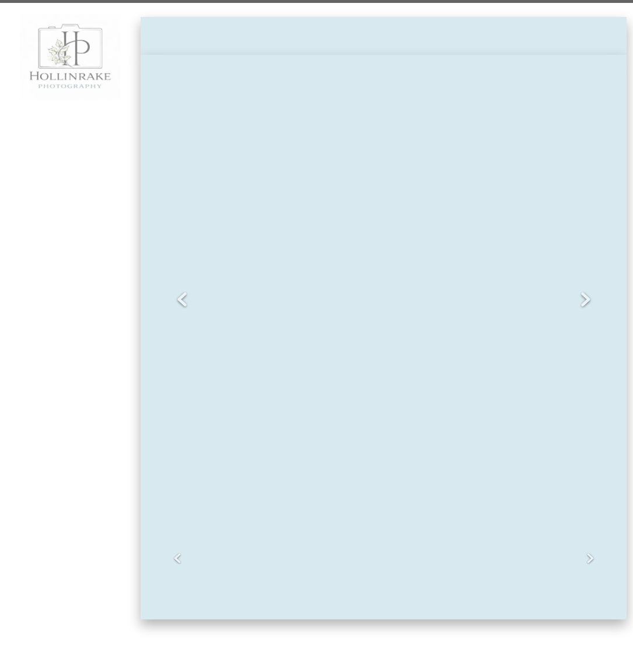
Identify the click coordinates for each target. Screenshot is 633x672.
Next (586, 300)
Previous (182, 300)
